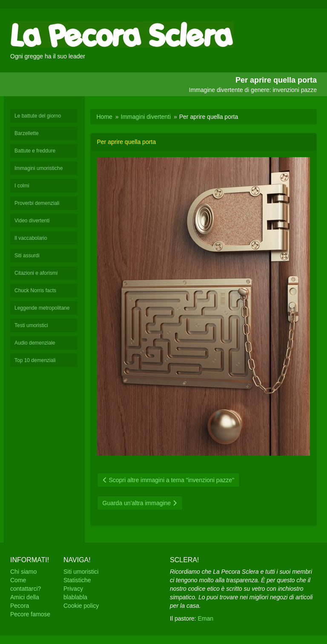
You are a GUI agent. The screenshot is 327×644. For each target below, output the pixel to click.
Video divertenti (32, 221)
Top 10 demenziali (35, 360)
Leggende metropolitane (42, 308)
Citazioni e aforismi (36, 273)
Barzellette (27, 133)
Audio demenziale (35, 343)
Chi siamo (23, 572)
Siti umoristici (81, 572)
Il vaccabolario (31, 238)
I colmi (22, 186)
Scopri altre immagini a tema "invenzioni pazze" (169, 480)
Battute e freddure (35, 151)
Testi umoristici (31, 325)
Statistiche (77, 580)
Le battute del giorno (38, 116)
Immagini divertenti (146, 117)
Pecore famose (30, 614)
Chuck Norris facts (35, 290)
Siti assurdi (27, 256)
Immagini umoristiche (39, 168)
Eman (205, 618)
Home (105, 117)
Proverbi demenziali (37, 203)
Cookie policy (81, 606)
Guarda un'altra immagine (140, 503)
